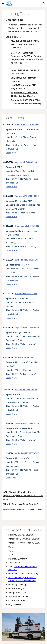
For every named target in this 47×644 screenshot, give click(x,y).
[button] (3, 3)
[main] (24, 60)
